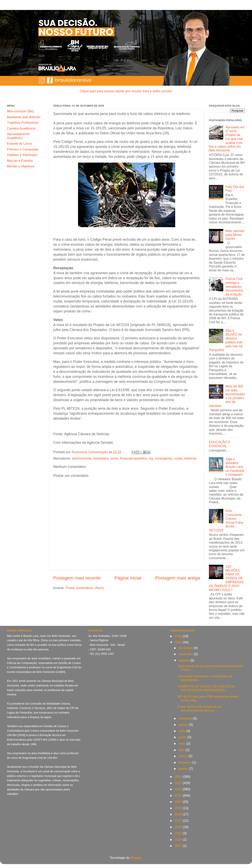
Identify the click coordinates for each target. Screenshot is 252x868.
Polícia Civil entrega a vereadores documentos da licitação (234, 287)
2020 (179, 802)
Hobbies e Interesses (22, 155)
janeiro (184, 769)
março (183, 756)
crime (114, 458)
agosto (184, 725)
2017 (179, 821)
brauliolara (101, 458)
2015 (179, 833)
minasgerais (164, 458)
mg (151, 458)
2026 (179, 636)
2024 (179, 777)
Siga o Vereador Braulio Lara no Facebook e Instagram (235, 467)
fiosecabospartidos (133, 458)
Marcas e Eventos (20, 161)
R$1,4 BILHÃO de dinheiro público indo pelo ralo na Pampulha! (226, 340)
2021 (179, 795)
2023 (179, 783)
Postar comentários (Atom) (85, 588)
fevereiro (185, 762)
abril (182, 750)
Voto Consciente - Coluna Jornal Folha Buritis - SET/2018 (226, 520)
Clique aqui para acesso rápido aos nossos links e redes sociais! (126, 91)
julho (182, 731)
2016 (179, 827)
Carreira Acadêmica (21, 128)
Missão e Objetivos (21, 166)
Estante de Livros (19, 143)
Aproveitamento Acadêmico (18, 136)
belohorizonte (82, 458)
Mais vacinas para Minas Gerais (235, 235)
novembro (186, 654)
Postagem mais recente (77, 578)
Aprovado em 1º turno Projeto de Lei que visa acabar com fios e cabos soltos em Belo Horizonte (227, 139)
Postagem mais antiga (178, 578)
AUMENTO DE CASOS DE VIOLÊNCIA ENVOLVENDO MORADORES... (206, 688)
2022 (179, 789)
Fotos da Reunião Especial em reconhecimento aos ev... (200, 708)
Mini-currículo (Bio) (21, 111)
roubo (178, 458)
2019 (179, 808)
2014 (179, 840)
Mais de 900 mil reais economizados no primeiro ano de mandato (227, 396)
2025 (179, 642)
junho (183, 737)
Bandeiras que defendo (24, 117)
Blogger (136, 858)
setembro (186, 718)
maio (183, 743)
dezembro (186, 648)
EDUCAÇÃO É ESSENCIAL (220, 444)
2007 (179, 846)
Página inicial (128, 578)
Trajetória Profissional (23, 123)
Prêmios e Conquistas (23, 149)
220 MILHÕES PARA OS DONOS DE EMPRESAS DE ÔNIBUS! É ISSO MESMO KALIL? (226, 578)
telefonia (190, 458)
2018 (179, 814)
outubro (184, 660)
